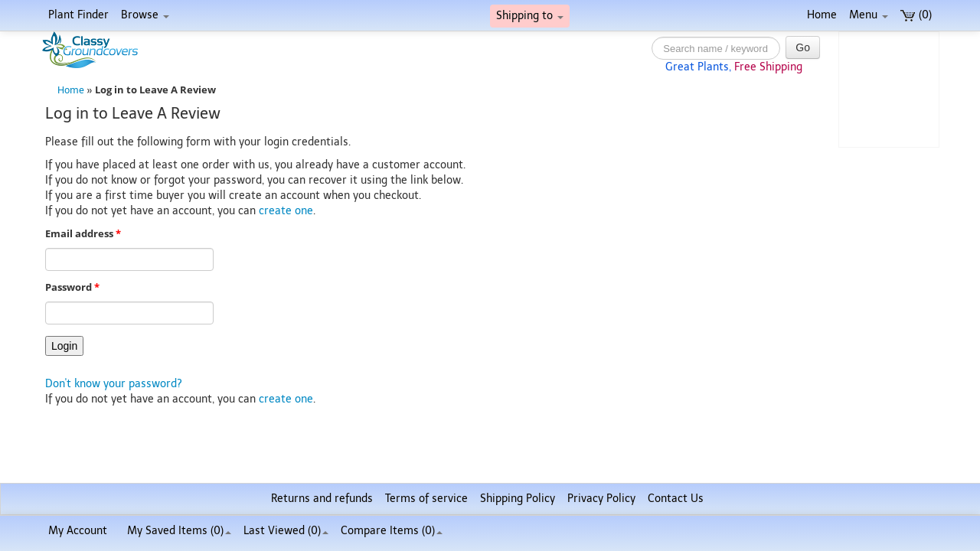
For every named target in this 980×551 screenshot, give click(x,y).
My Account (78, 531)
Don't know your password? (114, 384)
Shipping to (530, 16)
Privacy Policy (601, 499)
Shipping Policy (518, 499)
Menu (869, 15)
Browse (145, 15)
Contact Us (676, 499)
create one (286, 211)
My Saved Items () (179, 531)
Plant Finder (78, 15)
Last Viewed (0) (286, 531)
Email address (83, 234)
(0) (916, 15)
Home (822, 15)
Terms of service (426, 499)
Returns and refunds (322, 499)
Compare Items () (392, 531)
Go (803, 47)
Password (72, 287)
